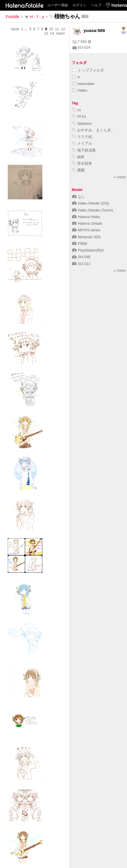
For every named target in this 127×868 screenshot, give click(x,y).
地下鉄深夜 (84, 150)
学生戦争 (82, 163)
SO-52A (82, 47)
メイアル (82, 143)
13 (46, 33)
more (120, 177)
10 (51, 29)
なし (79, 197)
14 (52, 33)
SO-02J (81, 264)
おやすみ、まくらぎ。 (93, 130)
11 (57, 29)
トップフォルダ (88, 70)
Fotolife (13, 17)
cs (77, 110)
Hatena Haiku (86, 217)
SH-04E (81, 257)
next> (60, 33)
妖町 (78, 157)
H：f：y (34, 17)
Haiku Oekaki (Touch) (93, 210)
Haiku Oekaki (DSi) (91, 203)
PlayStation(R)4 (88, 250)
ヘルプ (96, 5)
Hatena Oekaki (87, 223)
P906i (80, 244)
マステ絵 (82, 137)
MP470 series (86, 230)
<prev (15, 29)
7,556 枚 (82, 42)
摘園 (78, 170)
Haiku (80, 90)
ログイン (79, 5)
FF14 (79, 117)
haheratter (83, 84)
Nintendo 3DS (87, 237)
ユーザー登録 (58, 5)
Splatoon (82, 123)
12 (63, 29)
